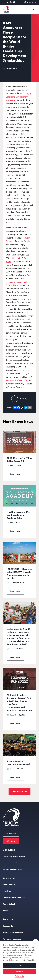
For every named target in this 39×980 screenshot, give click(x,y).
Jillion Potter (17, 258)
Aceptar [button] (20, 965)
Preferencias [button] (20, 976)
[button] (35, 941)
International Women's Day (17, 380)
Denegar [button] (20, 971)
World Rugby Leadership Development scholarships (19, 97)
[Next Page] (19, 792)
